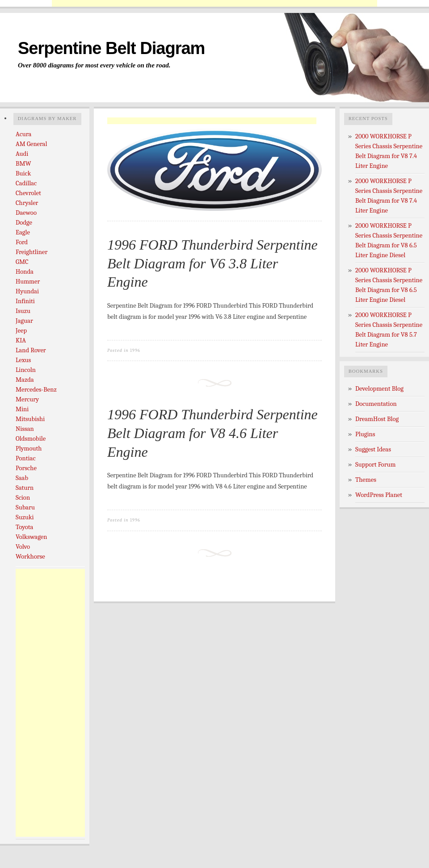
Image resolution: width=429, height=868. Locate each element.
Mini (22, 409)
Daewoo (26, 213)
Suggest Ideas (373, 449)
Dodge (24, 223)
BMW (23, 164)
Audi (22, 154)
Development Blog (379, 389)
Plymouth (29, 449)
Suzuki (25, 517)
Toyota (24, 527)
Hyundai (27, 291)
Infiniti (25, 301)
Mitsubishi (30, 419)
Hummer (28, 282)
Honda (25, 272)
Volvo (23, 547)
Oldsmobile (31, 439)
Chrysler (27, 203)
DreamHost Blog (377, 419)
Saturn (25, 488)
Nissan (25, 429)
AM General (31, 144)
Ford (22, 242)
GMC (22, 262)
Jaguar (24, 321)
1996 (135, 350)
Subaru (25, 507)
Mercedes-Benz (36, 390)
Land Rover (31, 350)
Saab (22, 478)
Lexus (23, 360)
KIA (21, 340)
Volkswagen (31, 537)
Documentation (376, 404)
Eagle (23, 232)
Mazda (25, 380)
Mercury (27, 399)
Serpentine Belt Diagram (111, 48)
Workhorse (30, 557)
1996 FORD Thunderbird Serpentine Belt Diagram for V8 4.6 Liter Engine (212, 433)
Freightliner (32, 252)
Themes (366, 480)
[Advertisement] (214, 3)
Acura (23, 134)
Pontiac (26, 458)
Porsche (26, 468)
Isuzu (23, 311)
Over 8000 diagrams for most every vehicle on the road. (94, 65)
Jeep (21, 331)
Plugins (365, 434)
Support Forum (375, 465)
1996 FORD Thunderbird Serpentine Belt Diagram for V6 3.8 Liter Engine (212, 263)
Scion (23, 498)
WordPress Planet (379, 495)
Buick (23, 173)
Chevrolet (28, 193)
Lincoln (26, 370)
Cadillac (26, 183)
